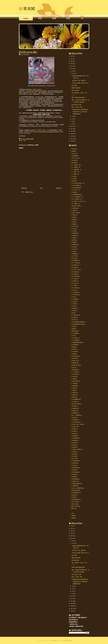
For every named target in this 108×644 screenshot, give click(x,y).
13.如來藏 (74, 233)
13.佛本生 (74, 235)
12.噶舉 (73, 220)
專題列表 (74, 518)
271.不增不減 (75, 292)
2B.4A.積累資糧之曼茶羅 (77, 322)
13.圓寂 (73, 242)
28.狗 (73, 313)
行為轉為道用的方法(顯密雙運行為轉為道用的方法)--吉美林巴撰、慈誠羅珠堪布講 (80, 112)
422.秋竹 (74, 465)
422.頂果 (74, 470)
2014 (72, 66)
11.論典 (73, 181)
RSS (82, 18)
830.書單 (74, 497)
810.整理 (74, 495)
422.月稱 (74, 456)
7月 (73, 119)
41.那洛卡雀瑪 (75, 381)
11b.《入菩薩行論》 (76, 197)
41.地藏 (73, 379)
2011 (72, 129)
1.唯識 (73, 151)
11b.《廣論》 (75, 204)
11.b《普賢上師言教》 (77, 183)
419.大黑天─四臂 (76, 404)
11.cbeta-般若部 (75, 185)
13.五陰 (73, 229)
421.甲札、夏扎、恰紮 (77, 424)
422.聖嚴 (74, 477)
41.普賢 (73, 390)
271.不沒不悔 (75, 288)
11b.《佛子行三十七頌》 (77, 201)
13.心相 (73, 231)
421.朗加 (74, 431)
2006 (72, 141)
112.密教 (74, 192)
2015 (72, 64)
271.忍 (73, 297)
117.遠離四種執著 (76, 195)
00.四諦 (73, 149)
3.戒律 (73, 329)
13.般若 (73, 240)
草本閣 (29, 9)
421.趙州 (74, 447)
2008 (72, 136)
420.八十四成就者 (76, 415)
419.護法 (74, 406)
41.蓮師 (73, 395)
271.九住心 (74, 283)
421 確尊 (74, 418)
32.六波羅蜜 (74, 333)
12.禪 (73, 222)
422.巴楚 (74, 454)
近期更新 (74, 516)
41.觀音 (73, 397)
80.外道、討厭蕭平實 (77, 488)
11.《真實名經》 (75, 169)
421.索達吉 (74, 436)
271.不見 (74, 290)
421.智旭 (74, 443)
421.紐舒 (74, 433)
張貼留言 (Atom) (29, 192)
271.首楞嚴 (74, 299)
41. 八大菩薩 (75, 372)
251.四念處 (74, 265)
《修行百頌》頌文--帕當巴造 (79, 81)
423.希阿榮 (74, 486)
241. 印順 (74, 256)
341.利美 (74, 349)
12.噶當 (73, 217)
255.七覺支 (74, 272)
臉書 (54, 18)
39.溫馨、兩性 (75, 365)
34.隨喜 (73, 347)
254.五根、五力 (75, 270)
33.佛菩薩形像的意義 (77, 342)
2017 (72, 59)
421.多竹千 (74, 427)
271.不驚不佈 (75, 295)
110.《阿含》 (75, 190)
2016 (72, 61)
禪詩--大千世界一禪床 (77, 107)
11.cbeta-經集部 (75, 188)
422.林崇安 (74, 463)
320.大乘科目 (75, 338)
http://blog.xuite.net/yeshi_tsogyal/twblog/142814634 (46, 132)
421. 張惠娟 (74, 420)
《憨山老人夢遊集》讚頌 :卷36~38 (80, 83)
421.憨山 (74, 452)
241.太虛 (74, 258)
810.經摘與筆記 (75, 493)
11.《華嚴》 (74, 172)
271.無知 (74, 301)
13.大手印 (74, 226)
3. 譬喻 (73, 327)
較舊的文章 (59, 188)
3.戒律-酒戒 (74, 331)
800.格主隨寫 (75, 490)
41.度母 (73, 388)
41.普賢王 (74, 393)
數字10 (73, 509)
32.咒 (73, 336)
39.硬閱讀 (74, 363)
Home (26, 18)
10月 (73, 116)
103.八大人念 (75, 158)
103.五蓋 (74, 160)
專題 (40, 18)
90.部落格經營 (75, 499)
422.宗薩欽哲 (75, 461)
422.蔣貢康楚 (75, 479)
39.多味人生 (74, 361)
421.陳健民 (74, 440)
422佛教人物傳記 (30, 139)
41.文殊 (73, 377)
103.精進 (74, 163)
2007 (72, 139)
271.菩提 (74, 304)
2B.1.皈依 (74, 317)
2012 (72, 126)
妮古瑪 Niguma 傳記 (28, 52)
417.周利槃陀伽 (75, 399)
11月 (73, 73)
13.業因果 (74, 245)
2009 (72, 134)
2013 (72, 68)
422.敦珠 (74, 474)
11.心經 (73, 176)
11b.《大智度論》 (76, 199)
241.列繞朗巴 (75, 261)
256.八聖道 (74, 274)
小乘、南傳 (74, 502)
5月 (73, 121)
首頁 (41, 188)
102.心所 (74, 154)
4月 (73, 124)
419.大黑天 (74, 402)
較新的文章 (24, 188)
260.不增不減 (75, 276)
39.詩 (73, 367)
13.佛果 (73, 238)
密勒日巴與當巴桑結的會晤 (78, 97)
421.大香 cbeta (75, 422)
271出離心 (74, 308)
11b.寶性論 (74, 208)
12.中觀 (73, 210)
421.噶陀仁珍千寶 (76, 449)
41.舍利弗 (74, 383)
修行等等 (74, 504)
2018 (72, 56)
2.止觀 (73, 251)
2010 (72, 131)
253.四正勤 (74, 267)
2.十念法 (74, 249)
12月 (73, 71)
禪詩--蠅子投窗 (75, 90)
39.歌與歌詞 (74, 370)
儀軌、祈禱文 (75, 506)
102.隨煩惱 (74, 156)
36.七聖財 (74, 352)
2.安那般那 (74, 254)
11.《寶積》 (74, 174)
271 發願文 (74, 281)
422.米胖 (74, 459)
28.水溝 (73, 311)
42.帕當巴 (74, 411)
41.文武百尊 (74, 374)
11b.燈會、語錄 (75, 206)
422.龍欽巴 (74, 481)
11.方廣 (73, 179)
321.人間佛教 (75, 340)
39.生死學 (74, 358)
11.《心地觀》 (75, 165)
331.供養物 (74, 345)
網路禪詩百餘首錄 (76, 88)
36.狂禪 (73, 354)
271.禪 (73, 306)
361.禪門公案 (75, 356)
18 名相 (73, 247)
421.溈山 (74, 445)
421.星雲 (74, 429)
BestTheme (55, 640)
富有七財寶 (74, 85)
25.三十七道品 (75, 263)
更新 (68, 18)
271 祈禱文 (74, 279)
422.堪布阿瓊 (75, 472)
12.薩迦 (73, 224)
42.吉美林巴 (74, 408)
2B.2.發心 (74, 320)
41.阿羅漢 (74, 386)
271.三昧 (74, 286)
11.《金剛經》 (75, 167)
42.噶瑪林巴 (74, 413)
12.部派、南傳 (75, 213)
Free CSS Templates (67, 640)
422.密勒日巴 (75, 468)
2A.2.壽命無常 (75, 315)
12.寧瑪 (73, 215)
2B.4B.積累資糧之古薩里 (77, 324)
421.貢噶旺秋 (75, 438)
